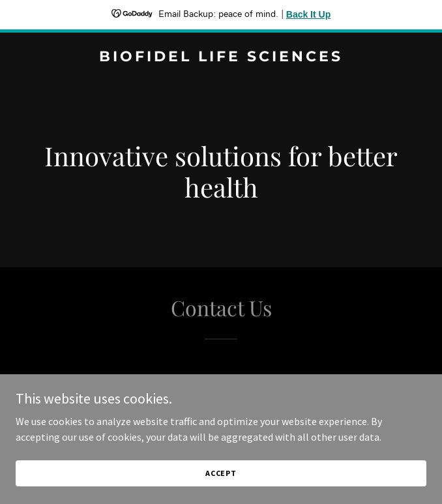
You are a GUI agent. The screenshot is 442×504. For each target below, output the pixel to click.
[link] (221, 57)
